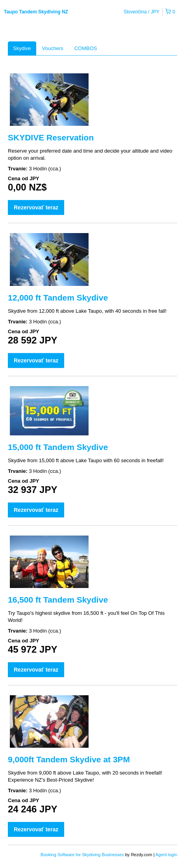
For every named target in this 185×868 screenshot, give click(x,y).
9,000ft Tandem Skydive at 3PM (69, 759)
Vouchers (53, 48)
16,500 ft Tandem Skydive (58, 600)
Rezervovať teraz (36, 207)
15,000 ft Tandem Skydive (58, 447)
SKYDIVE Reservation (51, 137)
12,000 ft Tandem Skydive (58, 298)
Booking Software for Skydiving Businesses (83, 855)
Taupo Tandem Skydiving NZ (36, 12)
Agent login (166, 855)
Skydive (22, 48)
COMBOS (86, 48)
